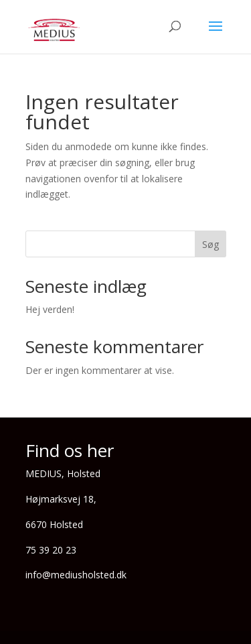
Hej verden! (50, 309)
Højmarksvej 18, (61, 499)
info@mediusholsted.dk (76, 575)
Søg (211, 244)
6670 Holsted (54, 524)
